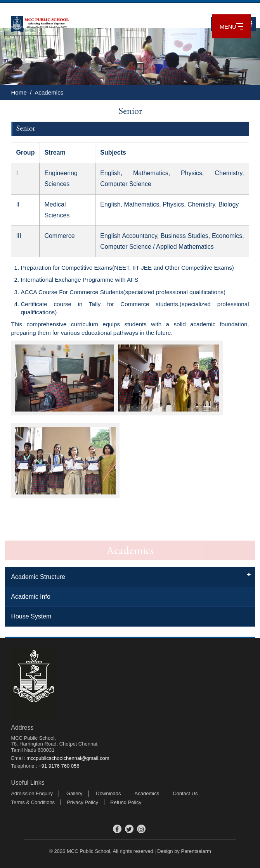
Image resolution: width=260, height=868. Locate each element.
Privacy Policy (82, 802)
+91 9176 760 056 (59, 766)
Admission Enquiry (32, 793)
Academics (49, 92)
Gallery (74, 793)
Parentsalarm (196, 851)
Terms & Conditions (33, 802)
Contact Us (185, 793)
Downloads (108, 793)
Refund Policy (126, 802)
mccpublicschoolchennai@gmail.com (68, 758)
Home (19, 92)
